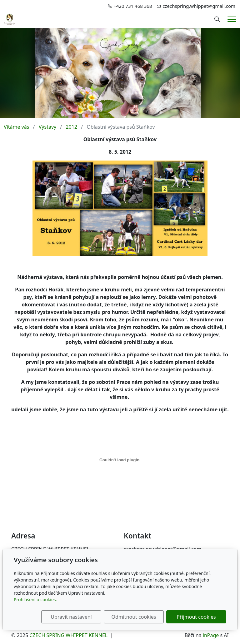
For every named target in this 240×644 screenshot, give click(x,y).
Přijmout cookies (196, 617)
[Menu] (232, 19)
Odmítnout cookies (134, 617)
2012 (71, 127)
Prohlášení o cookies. (35, 599)
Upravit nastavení (71, 617)
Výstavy (47, 127)
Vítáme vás (16, 127)
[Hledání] (217, 19)
